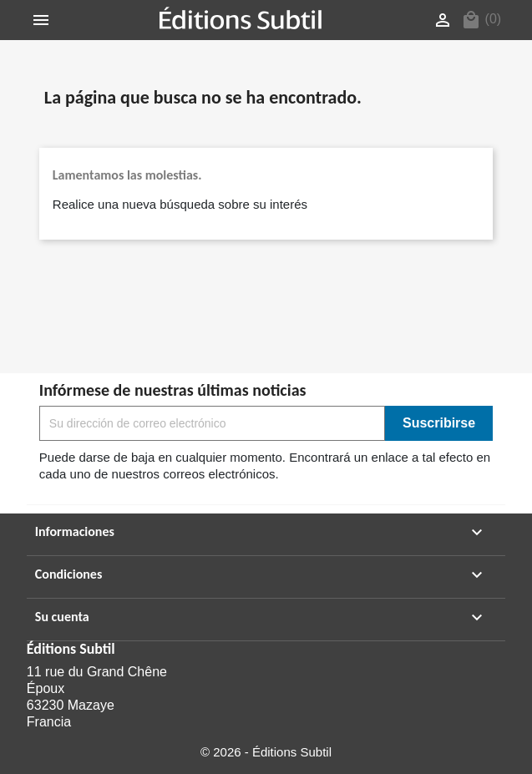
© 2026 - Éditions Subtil (266, 752)
